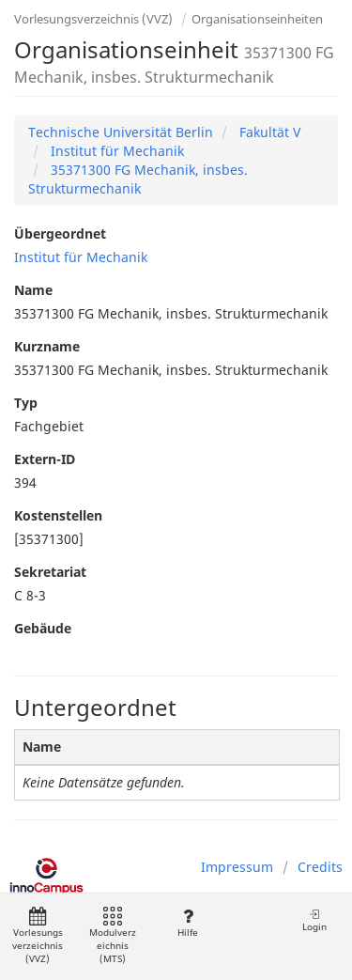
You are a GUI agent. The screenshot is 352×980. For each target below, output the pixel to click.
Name (33, 290)
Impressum (237, 867)
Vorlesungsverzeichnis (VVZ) (93, 19)
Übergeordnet (60, 233)
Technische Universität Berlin (121, 132)
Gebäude (43, 628)
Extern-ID (45, 459)
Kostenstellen (58, 515)
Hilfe (187, 923)
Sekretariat (50, 572)
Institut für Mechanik (115, 151)
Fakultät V (268, 132)
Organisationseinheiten (257, 19)
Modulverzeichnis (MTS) (113, 936)
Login (314, 920)
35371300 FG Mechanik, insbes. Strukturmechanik (138, 179)
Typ (26, 403)
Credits (320, 867)
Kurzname (47, 346)
